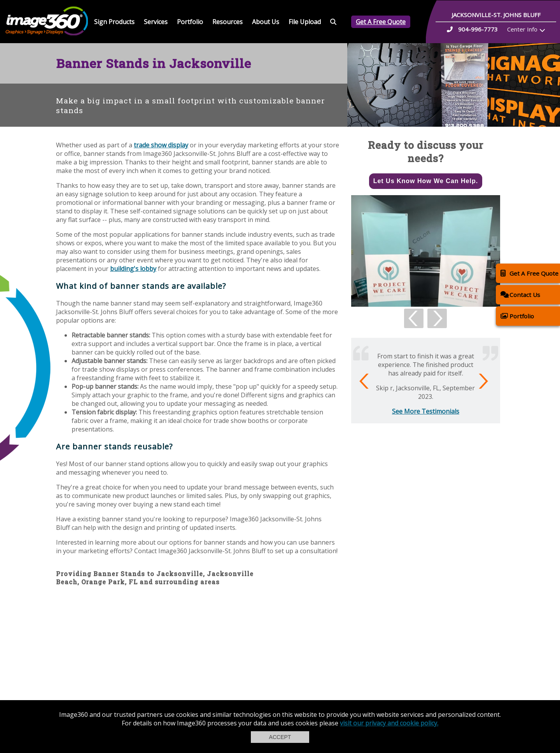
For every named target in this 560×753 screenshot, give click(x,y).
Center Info (522, 29)
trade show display (161, 145)
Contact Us (520, 294)
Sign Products (114, 22)
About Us (266, 22)
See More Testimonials (426, 411)
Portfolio (190, 22)
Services (156, 22)
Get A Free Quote (381, 22)
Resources (227, 22)
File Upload (305, 22)
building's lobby (133, 269)
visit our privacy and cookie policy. (389, 723)
